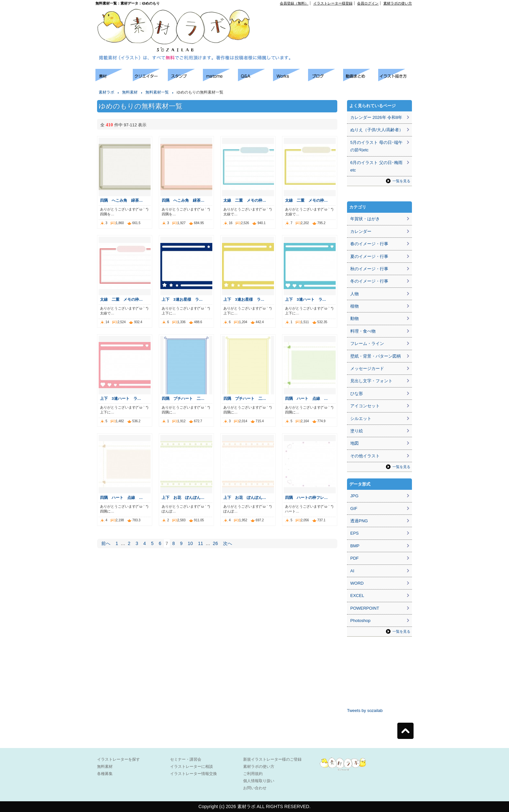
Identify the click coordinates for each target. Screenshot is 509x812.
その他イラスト (365, 456)
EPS (354, 533)
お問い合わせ (255, 788)
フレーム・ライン (367, 343)
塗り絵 (357, 431)
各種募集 (105, 774)
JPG (354, 496)
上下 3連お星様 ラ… (182, 299)
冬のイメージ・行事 (369, 281)
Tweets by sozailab (365, 710)
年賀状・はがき (365, 219)
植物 (354, 306)
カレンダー (361, 231)
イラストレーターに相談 (192, 767)
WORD (357, 583)
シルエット (361, 419)
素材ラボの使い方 (398, 3)
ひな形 (357, 393)
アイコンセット (365, 406)
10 (190, 543)
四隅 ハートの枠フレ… (306, 497)
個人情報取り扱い (259, 781)
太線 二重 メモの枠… (245, 200)
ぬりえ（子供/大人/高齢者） (377, 130)
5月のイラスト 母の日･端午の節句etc (376, 146)
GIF (354, 508)
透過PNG (359, 521)
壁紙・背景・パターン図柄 (376, 356)
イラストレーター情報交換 (193, 774)
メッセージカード (367, 368)
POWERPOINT (365, 608)
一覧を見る (401, 181)
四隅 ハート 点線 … (306, 398)
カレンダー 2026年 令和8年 (376, 117)
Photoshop (360, 621)
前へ (106, 543)
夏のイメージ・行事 (369, 256)
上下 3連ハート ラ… (305, 299)
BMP (355, 546)
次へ (228, 543)
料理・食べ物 (363, 331)
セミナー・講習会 (186, 759)
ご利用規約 (253, 774)
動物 (354, 318)
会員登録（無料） (294, 3)
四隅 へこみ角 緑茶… (121, 200)
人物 (354, 294)
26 (216, 543)
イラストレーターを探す (118, 759)
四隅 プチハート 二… (183, 398)
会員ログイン (368, 3)
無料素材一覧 (157, 92)
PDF (354, 558)
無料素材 (130, 92)
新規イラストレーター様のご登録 (272, 759)
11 (201, 543)
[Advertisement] (338, 20)
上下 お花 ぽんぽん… (183, 497)
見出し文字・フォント (371, 381)
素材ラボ (106, 92)
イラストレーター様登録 (333, 3)
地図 (354, 443)
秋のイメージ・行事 (369, 269)
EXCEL (357, 596)
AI (352, 571)
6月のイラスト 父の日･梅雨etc (376, 166)
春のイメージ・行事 (369, 244)
